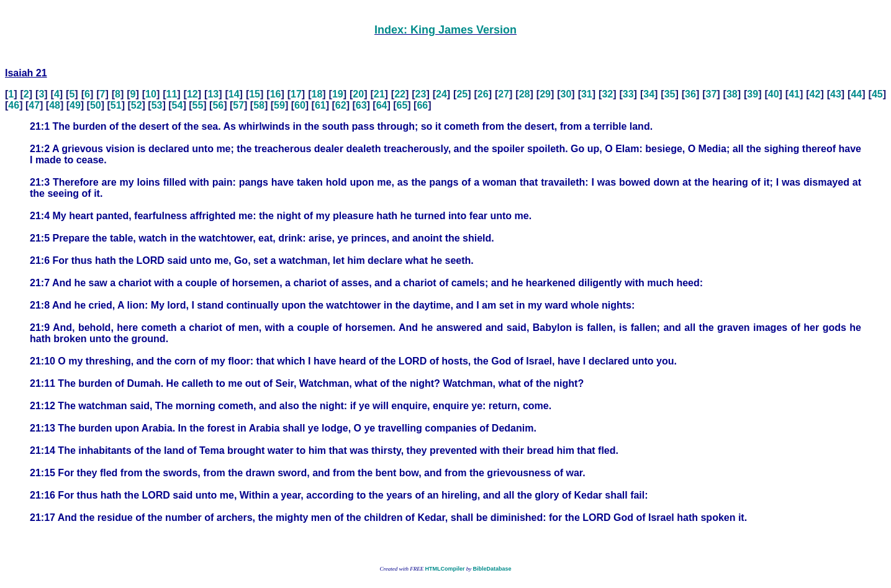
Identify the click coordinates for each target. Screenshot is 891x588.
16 (276, 94)
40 (774, 94)
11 (172, 94)
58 (259, 105)
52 (137, 105)
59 (279, 105)
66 (422, 105)
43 (836, 94)
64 (382, 105)
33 (628, 94)
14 (234, 94)
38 (732, 94)
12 (192, 94)
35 (670, 94)
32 (607, 94)
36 (690, 94)
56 (218, 105)
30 (566, 94)
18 (317, 94)
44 (856, 94)
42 (815, 94)
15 (255, 94)
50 (96, 105)
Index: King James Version (445, 30)
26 (483, 94)
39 (753, 94)
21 (379, 94)
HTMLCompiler (445, 569)
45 (877, 94)
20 (358, 94)
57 (238, 105)
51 (116, 105)
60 (300, 105)
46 (14, 105)
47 (34, 105)
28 (525, 94)
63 (361, 105)
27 (504, 94)
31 (587, 94)
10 (151, 94)
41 (794, 94)
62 (341, 105)
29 (545, 94)
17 (296, 94)
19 (338, 94)
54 (178, 105)
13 (213, 94)
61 (320, 105)
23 (421, 94)
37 (712, 94)
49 (75, 105)
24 (441, 94)
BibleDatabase (492, 569)
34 (649, 94)
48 (55, 105)
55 (197, 105)
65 (402, 105)
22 (400, 94)
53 (157, 105)
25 (462, 94)
